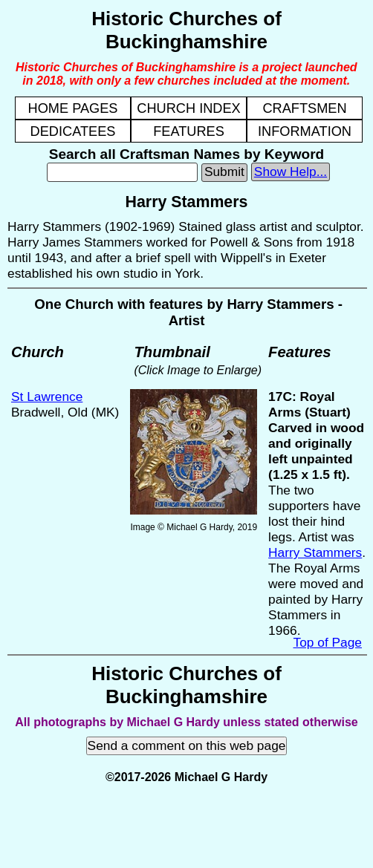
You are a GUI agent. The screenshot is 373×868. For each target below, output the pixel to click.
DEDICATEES (73, 131)
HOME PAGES (73, 108)
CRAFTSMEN (304, 108)
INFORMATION (305, 131)
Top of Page (328, 642)
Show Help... (291, 172)
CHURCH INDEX (188, 108)
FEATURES (189, 131)
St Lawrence (47, 397)
